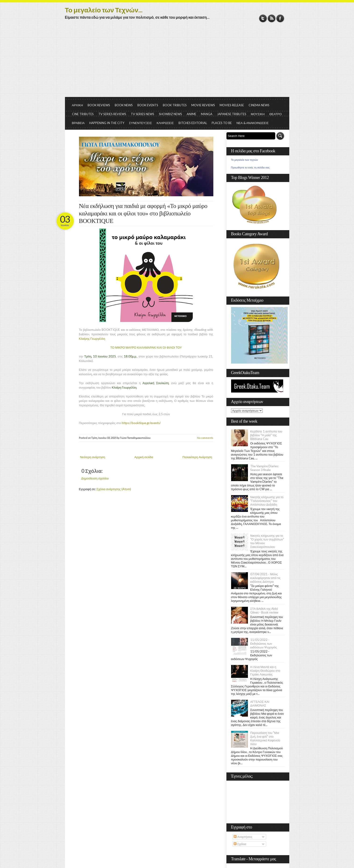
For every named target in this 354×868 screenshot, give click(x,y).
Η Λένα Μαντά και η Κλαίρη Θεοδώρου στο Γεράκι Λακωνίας (265, 671)
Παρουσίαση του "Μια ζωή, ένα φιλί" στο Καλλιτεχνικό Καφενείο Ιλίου (265, 738)
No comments (205, 438)
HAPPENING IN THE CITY (107, 123)
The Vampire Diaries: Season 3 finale (265, 468)
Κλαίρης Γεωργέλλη (92, 339)
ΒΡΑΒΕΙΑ (78, 123)
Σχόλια (240, 844)
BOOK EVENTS (148, 105)
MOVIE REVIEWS (203, 105)
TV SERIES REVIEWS (112, 114)
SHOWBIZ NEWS (170, 114)
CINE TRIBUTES (83, 114)
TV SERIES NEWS (143, 114)
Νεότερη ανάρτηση (93, 457)
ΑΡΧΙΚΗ (78, 105)
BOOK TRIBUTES (175, 105)
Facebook (280, 18)
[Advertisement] (177, 62)
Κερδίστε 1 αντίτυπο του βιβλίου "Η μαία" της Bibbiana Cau (266, 435)
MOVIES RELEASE (232, 105)
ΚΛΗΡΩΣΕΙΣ (165, 123)
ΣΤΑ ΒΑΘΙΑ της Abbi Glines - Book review (264, 611)
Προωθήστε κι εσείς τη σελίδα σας (250, 168)
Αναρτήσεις (243, 837)
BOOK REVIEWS (99, 105)
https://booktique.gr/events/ (141, 423)
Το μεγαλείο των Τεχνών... (104, 10)
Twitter (263, 18)
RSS (272, 18)
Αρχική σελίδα (144, 457)
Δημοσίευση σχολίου (95, 478)
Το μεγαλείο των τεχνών (245, 160)
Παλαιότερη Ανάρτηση (197, 457)
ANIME (191, 114)
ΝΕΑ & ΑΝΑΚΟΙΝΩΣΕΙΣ (253, 123)
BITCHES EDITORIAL (193, 123)
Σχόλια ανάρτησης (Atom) (114, 489)
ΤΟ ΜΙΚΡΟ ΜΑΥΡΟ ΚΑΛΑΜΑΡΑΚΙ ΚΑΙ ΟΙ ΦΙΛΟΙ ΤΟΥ (146, 347)
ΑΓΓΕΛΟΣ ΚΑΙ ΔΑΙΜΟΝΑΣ (260, 704)
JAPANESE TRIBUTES (232, 114)
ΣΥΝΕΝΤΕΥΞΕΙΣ (140, 123)
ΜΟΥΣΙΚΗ (258, 114)
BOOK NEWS (124, 105)
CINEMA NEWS (259, 105)
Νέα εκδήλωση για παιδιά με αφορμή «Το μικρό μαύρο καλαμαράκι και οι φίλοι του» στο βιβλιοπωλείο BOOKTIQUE (143, 213)
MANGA (207, 114)
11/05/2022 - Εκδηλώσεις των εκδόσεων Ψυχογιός (264, 643)
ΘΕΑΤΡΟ (275, 114)
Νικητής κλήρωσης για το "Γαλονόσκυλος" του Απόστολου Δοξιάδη (267, 501)
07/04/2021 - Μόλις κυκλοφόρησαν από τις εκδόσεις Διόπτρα (265, 578)
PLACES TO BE (222, 123)
